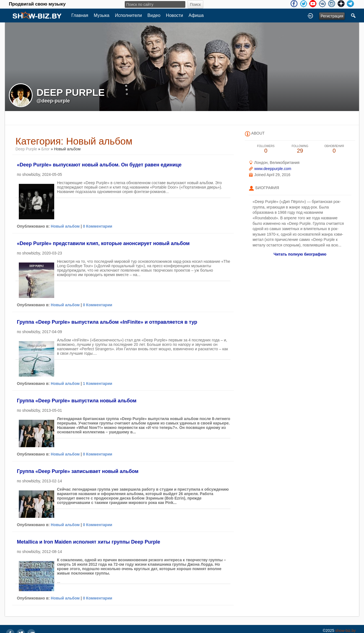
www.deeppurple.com (273, 169)
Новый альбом (65, 226)
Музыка (102, 15)
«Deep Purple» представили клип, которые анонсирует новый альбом (103, 243)
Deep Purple (26, 149)
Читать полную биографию (300, 254)
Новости (175, 15)
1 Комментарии (98, 384)
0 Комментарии (98, 226)
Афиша (196, 15)
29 (300, 149)
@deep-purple (53, 101)
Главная (80, 15)
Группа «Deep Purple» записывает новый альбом (78, 471)
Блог (45, 149)
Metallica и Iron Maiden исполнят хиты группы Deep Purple (89, 542)
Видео (154, 15)
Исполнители (129, 15)
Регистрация (332, 16)
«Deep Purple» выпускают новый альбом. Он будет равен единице (99, 165)
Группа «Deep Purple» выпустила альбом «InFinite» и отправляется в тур (107, 322)
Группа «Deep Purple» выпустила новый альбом (77, 401)
